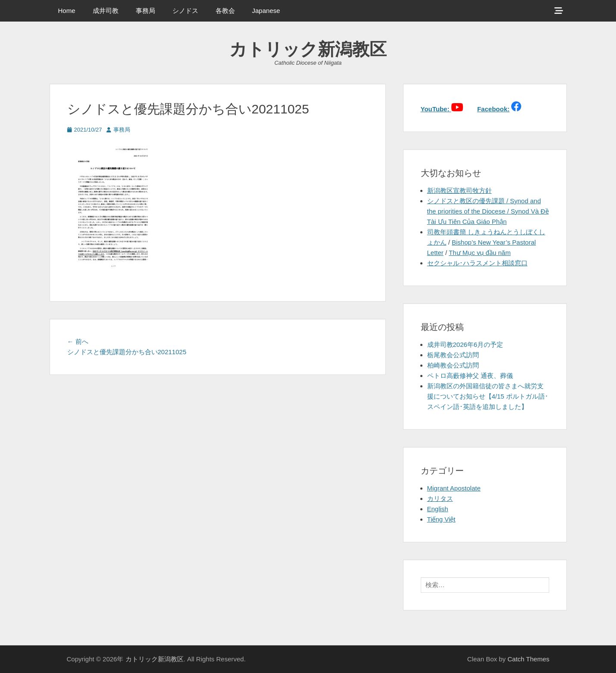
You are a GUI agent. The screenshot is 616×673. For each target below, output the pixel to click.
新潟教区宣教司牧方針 (460, 190)
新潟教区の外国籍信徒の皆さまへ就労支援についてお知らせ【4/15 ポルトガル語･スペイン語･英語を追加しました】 (488, 396)
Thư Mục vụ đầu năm (480, 253)
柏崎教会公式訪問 (453, 365)
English (438, 509)
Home (67, 11)
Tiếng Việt (441, 519)
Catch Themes (528, 659)
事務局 (145, 11)
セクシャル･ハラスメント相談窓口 (477, 263)
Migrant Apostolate (454, 488)
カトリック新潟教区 (308, 49)
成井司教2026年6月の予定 (465, 344)
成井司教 (106, 11)
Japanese (266, 11)
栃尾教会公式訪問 (453, 355)
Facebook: (493, 109)
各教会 (225, 11)
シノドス (185, 11)
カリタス (440, 498)
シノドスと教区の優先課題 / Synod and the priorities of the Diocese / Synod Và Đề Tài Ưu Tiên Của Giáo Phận (488, 211)
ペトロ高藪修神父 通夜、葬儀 (470, 376)
